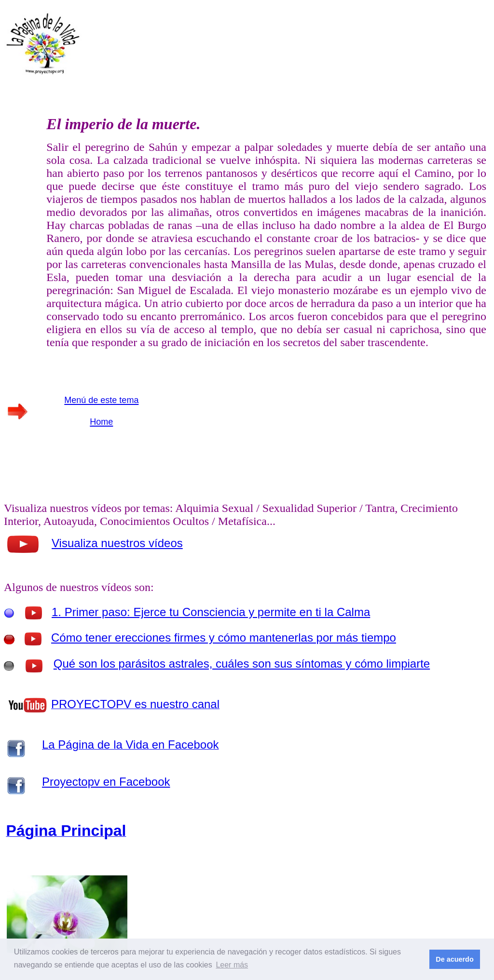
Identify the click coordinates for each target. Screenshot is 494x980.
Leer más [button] (232, 965)
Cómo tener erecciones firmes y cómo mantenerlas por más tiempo (224, 638)
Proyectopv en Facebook (106, 782)
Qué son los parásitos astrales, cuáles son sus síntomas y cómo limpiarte (242, 664)
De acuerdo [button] (454, 959)
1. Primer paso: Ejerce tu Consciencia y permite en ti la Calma (211, 612)
